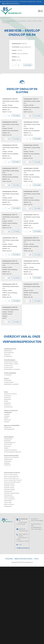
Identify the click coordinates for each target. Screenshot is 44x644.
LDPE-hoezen (7, 420)
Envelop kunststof (9, 367)
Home (3, 21)
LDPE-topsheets (8, 444)
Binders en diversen (9, 504)
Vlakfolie (6, 448)
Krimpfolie (7, 422)
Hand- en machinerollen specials (12, 482)
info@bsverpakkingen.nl (10, 4)
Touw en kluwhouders (10, 499)
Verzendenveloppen (11, 21)
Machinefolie (7, 441)
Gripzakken (7, 416)
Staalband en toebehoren (11, 450)
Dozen (6, 392)
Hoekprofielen (8, 461)
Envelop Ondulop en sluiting (24, 21)
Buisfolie (6, 418)
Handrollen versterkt (9, 486)
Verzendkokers (8, 375)
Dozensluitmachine (9, 352)
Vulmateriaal (7, 465)
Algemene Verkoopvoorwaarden (23, 559)
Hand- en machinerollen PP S (11, 476)
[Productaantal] (15, 65)
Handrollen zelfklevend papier (12, 493)
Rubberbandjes (8, 501)
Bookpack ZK (7, 397)
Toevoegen (28, 65)
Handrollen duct (8, 491)
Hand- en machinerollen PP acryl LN (13, 480)
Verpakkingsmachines (10, 349)
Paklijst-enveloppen (9, 497)
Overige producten (9, 382)
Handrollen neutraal (9, 484)
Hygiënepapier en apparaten (11, 384)
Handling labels (8, 506)
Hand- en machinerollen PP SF (12, 478)
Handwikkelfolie (8, 439)
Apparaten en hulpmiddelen (12, 425)
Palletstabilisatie (9, 437)
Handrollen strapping (9, 489)
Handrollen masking (9, 488)
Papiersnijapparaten (9, 429)
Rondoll (6, 401)
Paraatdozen (7, 405)
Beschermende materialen (11, 456)
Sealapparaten (8, 427)
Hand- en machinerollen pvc (11, 475)
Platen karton (7, 446)
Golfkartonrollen (8, 459)
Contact (36, 559)
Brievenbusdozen (9, 407)
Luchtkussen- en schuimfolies (11, 457)
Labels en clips (8, 503)
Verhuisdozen (8, 396)
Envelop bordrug (8, 366)
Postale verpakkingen (10, 373)
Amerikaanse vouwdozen (10, 394)
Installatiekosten (8, 356)
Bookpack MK (7, 399)
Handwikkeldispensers (10, 442)
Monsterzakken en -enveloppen (12, 369)
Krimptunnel (7, 354)
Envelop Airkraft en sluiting (11, 362)
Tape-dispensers (8, 495)
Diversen (6, 378)
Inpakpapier (7, 463)
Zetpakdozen (7, 403)
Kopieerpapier (8, 380)
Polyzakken (7, 414)
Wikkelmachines (8, 351)
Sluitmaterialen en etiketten (12, 473)
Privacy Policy (9, 559)
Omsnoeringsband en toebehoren (13, 452)
